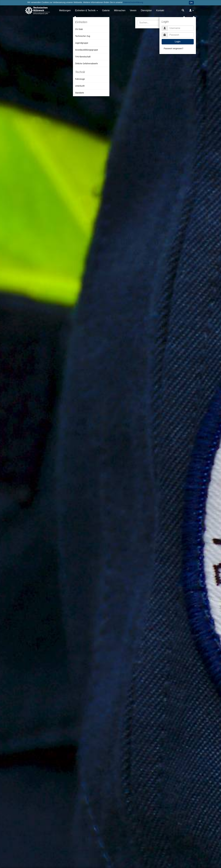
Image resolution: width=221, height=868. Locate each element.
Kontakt (160, 10)
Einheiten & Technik (85, 10)
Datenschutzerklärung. (133, 2)
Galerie (106, 10)
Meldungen (65, 10)
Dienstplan (146, 10)
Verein (133, 10)
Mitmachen (120, 10)
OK (191, 3)
